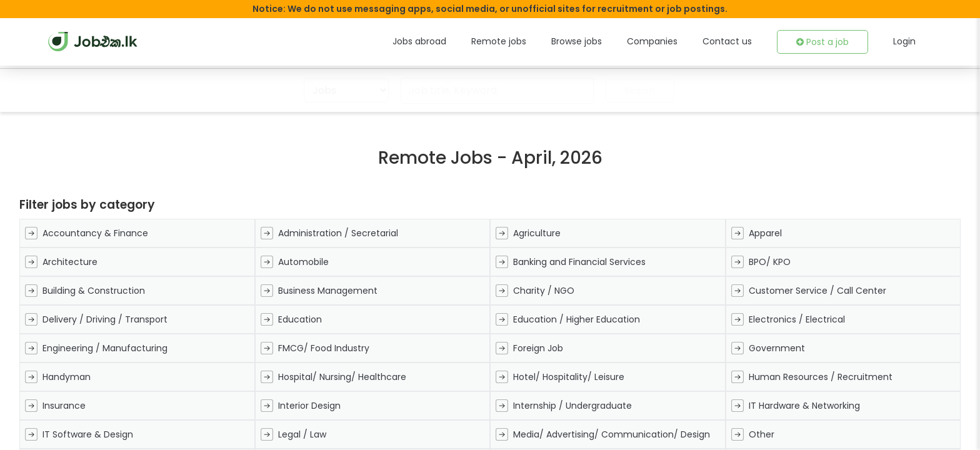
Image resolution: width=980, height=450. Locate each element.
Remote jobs (523, 41)
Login (905, 41)
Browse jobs (597, 41)
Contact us (736, 41)
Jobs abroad (450, 41)
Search (635, 91)
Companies (668, 41)
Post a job (826, 42)
